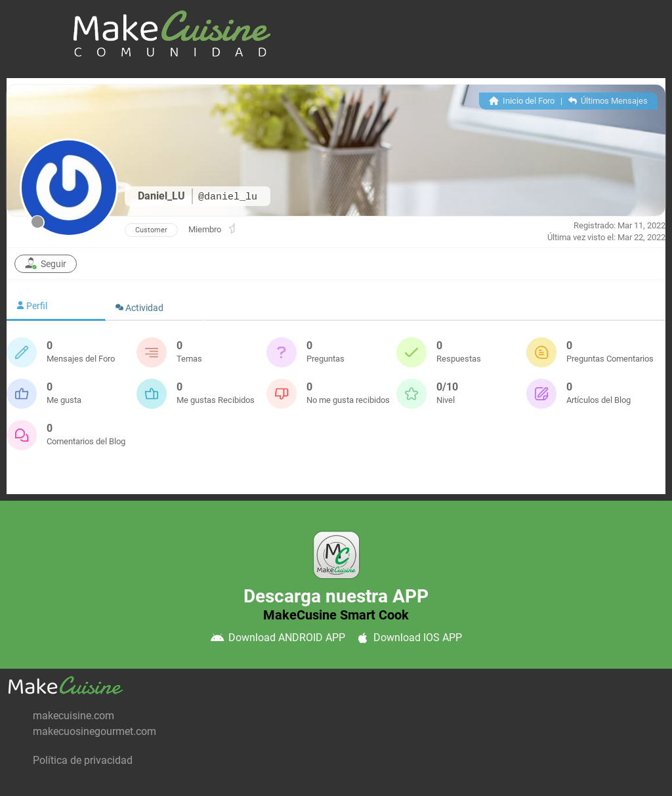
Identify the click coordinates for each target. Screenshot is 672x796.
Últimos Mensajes (608, 101)
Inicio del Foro (522, 101)
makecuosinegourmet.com (94, 731)
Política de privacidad (83, 760)
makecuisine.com (73, 716)
